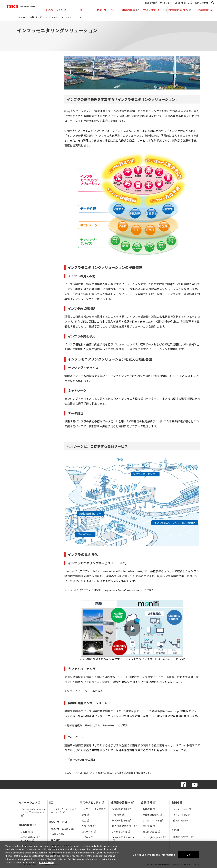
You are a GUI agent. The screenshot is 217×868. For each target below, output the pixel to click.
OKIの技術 (130, 10)
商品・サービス (106, 10)
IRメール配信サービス (123, 839)
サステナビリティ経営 (94, 809)
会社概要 (149, 809)
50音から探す (58, 834)
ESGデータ (89, 832)
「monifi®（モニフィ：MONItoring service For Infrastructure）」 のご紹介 (111, 590)
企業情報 (205, 10)
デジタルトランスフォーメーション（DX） (63, 811)
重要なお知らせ (181, 820)
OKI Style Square (154, 837)
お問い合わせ (202, 3)
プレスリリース (182, 809)
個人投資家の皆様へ (124, 826)
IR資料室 (118, 815)
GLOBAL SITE (182, 3)
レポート (87, 837)
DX (81, 10)
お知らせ (177, 802)
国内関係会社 (151, 832)
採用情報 (150, 3)
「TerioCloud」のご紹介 (81, 759)
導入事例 (56, 840)
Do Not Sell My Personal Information (154, 855)
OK (188, 855)
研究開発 (27, 832)
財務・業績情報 (121, 809)
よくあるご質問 (121, 832)
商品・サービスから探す (63, 829)
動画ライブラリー (183, 837)
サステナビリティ (155, 10)
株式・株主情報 (121, 820)
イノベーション (56, 10)
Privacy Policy (47, 862)
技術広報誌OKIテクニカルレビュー (33, 839)
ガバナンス (88, 826)
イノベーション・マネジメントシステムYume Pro (33, 812)
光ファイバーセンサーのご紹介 (85, 691)
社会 (85, 820)
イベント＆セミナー (183, 815)
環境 (85, 815)
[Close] (212, 854)
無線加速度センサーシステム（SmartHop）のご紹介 (98, 725)
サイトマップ (166, 3)
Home (22, 17)
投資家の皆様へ (180, 10)
